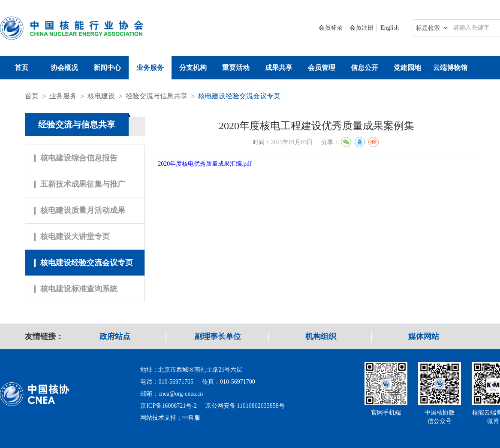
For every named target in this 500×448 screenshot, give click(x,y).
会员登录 (331, 28)
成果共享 (279, 68)
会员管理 (322, 68)
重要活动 (236, 68)
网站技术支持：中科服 (170, 418)
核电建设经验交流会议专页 (239, 96)
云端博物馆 (450, 68)
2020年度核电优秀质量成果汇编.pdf (205, 164)
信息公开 (364, 68)
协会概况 (64, 68)
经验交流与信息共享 (157, 96)
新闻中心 (107, 68)
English (390, 28)
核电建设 (101, 96)
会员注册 (361, 28)
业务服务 (150, 68)
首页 (21, 68)
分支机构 (193, 68)
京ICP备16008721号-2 (168, 406)
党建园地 (407, 68)
